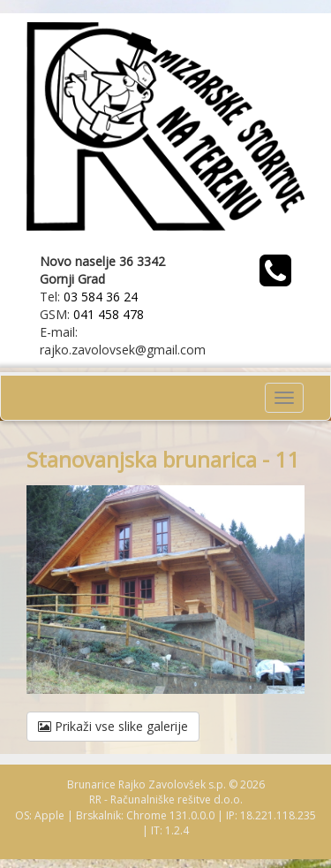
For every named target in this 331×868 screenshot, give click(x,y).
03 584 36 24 (101, 297)
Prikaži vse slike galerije (113, 726)
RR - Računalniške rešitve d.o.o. (166, 799)
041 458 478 (109, 314)
